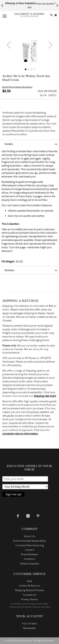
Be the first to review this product (17, 87)
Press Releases (29, 554)
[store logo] (30, 15)
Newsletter (29, 628)
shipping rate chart (45, 396)
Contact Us (29, 595)
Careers (29, 550)
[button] (9, 45)
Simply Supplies (30, 564)
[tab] (29, 144)
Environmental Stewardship (29, 541)
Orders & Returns (30, 586)
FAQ (29, 581)
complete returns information (20, 434)
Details (9, 144)
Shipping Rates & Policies (29, 590)
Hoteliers (29, 559)
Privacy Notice (30, 599)
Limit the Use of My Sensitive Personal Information (30, 607)
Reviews (9, 270)
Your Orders (29, 624)
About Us (30, 536)
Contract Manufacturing (30, 545)
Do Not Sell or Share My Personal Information (30, 604)
